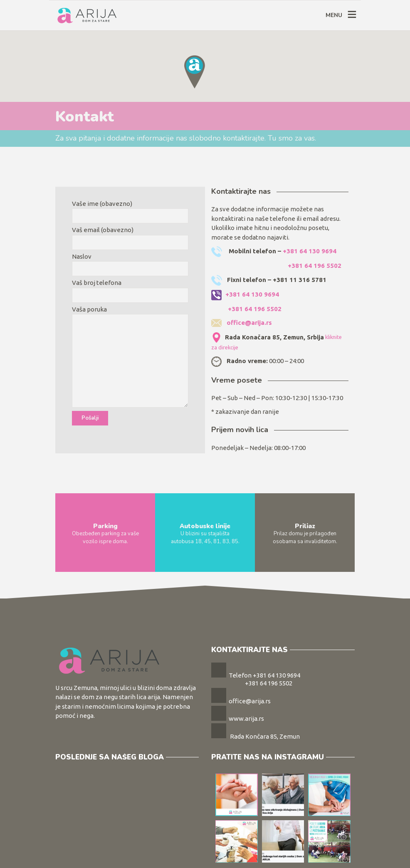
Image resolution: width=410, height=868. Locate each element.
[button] (195, 72)
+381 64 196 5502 (315, 266)
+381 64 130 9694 (310, 251)
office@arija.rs (249, 323)
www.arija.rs (246, 718)
